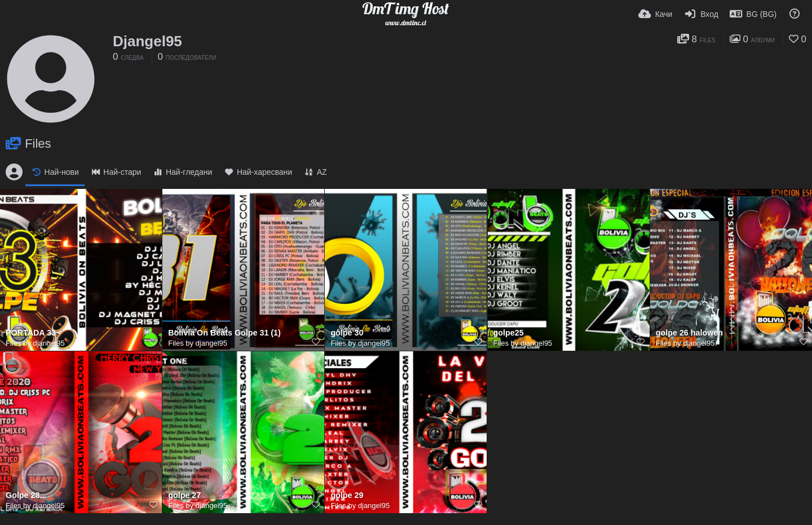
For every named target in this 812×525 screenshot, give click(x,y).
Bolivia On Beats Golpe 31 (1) (224, 333)
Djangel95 (147, 41)
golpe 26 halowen (689, 333)
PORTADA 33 (31, 333)
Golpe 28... (26, 495)
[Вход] (701, 14)
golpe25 (509, 333)
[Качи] (656, 14)
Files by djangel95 (35, 343)
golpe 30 (347, 333)
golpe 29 (347, 495)
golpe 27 (184, 495)
